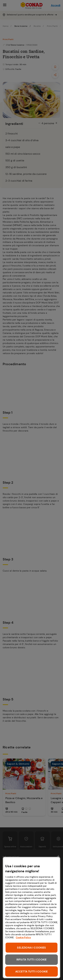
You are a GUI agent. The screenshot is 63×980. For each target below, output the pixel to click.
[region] (32, 918)
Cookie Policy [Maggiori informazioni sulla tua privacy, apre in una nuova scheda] (23, 937)
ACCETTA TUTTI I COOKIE (32, 972)
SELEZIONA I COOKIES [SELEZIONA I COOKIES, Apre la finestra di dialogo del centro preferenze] (31, 948)
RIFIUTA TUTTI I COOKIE (32, 960)
